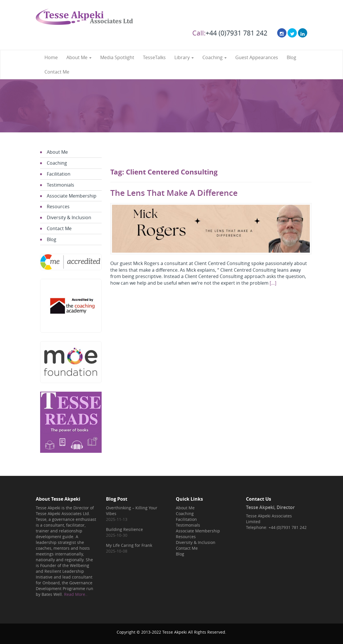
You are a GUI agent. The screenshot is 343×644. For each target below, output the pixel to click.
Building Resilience (124, 529)
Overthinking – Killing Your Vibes (132, 511)
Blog (291, 57)
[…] (273, 283)
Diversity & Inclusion (69, 217)
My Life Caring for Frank (129, 545)
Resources (58, 206)
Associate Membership (72, 196)
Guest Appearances (257, 57)
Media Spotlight (117, 57)
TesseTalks (154, 57)
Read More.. (76, 594)
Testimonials (60, 185)
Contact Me (57, 72)
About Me (79, 57)
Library (184, 57)
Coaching (215, 57)
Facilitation (59, 174)
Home (51, 57)
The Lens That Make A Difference (174, 193)
